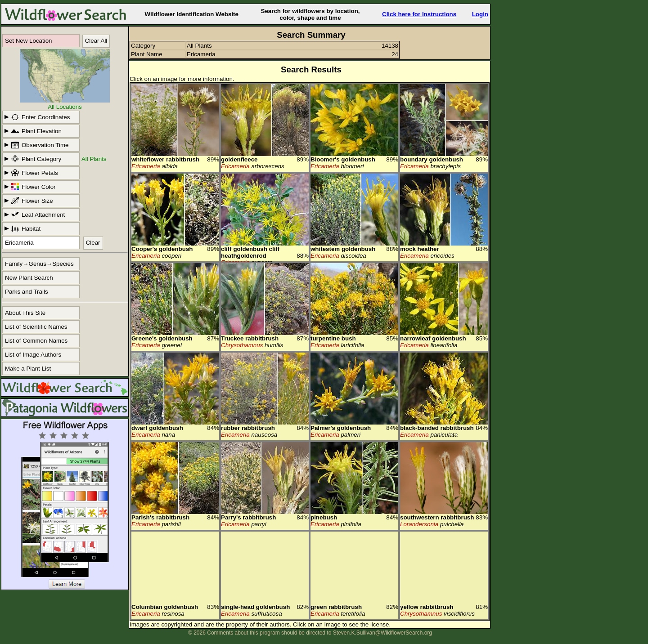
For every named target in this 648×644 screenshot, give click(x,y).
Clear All (96, 41)
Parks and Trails (27, 292)
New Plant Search (29, 278)
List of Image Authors (33, 355)
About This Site (25, 313)
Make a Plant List (28, 369)
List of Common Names (36, 341)
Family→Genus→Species (39, 264)
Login (480, 14)
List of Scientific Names (36, 327)
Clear (93, 243)
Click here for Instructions (419, 14)
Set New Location (28, 41)
